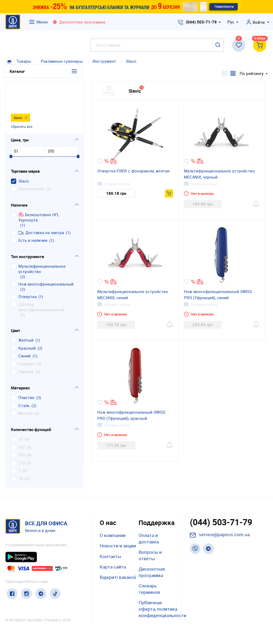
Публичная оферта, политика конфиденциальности (162, 609)
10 (21, 413)
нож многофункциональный (46, 258)
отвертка (27, 270)
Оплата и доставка (149, 538)
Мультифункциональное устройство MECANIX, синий (133, 295)
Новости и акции (118, 546)
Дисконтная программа (152, 572)
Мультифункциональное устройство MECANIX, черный (219, 174)
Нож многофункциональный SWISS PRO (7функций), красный (131, 415)
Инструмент (105, 61)
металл (25, 387)
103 (22, 429)
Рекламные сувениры (62, 61)
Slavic (131, 61)
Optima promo (31, 163)
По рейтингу (252, 73)
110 (22, 437)
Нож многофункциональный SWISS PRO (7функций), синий (218, 295)
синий (25, 330)
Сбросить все (22, 100)
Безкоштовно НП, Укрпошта (39, 191)
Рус (231, 22)
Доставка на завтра (41, 206)
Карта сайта (113, 567)
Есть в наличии (33, 214)
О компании (113, 535)
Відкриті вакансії (118, 577)
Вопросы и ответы (150, 555)
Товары (24, 61)
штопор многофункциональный (41, 281)
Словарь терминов (149, 589)
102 (22, 421)
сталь (24, 379)
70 (21, 453)
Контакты (110, 556)
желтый (26, 314)
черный (26, 346)
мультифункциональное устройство (42, 243)
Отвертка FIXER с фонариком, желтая (133, 171)
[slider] (11, 131)
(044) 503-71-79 (201, 22)
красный (27, 322)
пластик (26, 372)
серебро (27, 338)
